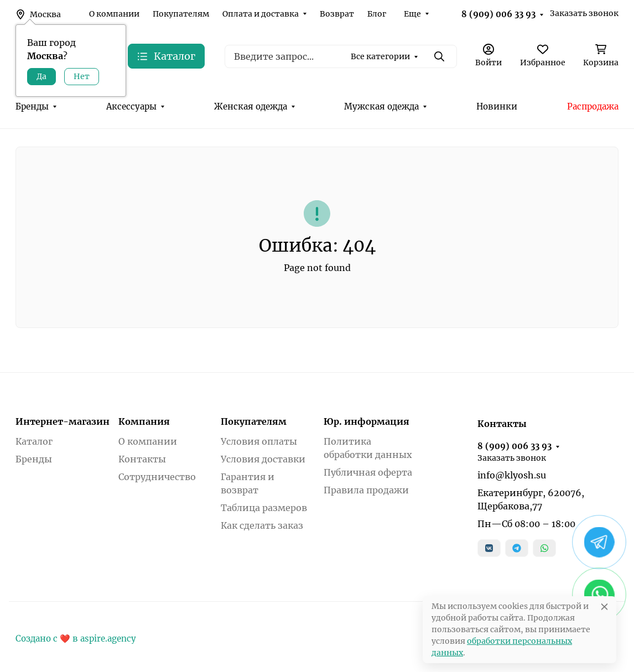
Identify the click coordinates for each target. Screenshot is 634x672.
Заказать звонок (584, 13)
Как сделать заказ (262, 525)
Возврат (337, 14)
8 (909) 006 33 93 (498, 14)
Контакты (142, 459)
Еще (412, 14)
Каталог (34, 441)
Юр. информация (367, 421)
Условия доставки (263, 459)
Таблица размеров (264, 508)
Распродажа (593, 106)
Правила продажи (366, 490)
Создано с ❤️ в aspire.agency (76, 639)
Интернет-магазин (63, 421)
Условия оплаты (259, 441)
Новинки (497, 106)
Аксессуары (131, 106)
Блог (377, 14)
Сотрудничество (157, 477)
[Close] (604, 606)
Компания (144, 421)
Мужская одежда (381, 106)
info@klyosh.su (512, 475)
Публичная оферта (368, 472)
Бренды (32, 106)
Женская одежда (251, 106)
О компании (114, 14)
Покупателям (181, 14)
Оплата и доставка (261, 14)
